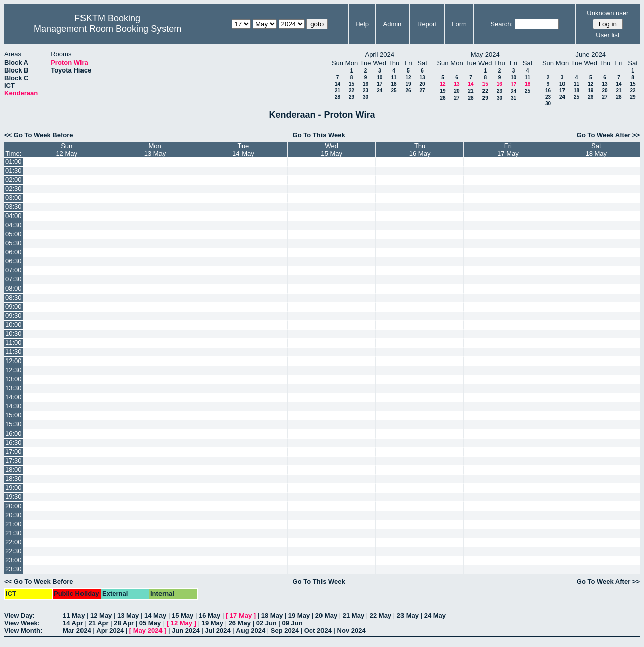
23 (366, 90)
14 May (155, 616)
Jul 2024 (218, 631)
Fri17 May (508, 150)
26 (408, 90)
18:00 (13, 470)
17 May (241, 616)
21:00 (13, 524)
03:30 (13, 207)
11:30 (13, 352)
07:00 (13, 270)
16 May (210, 616)
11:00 (13, 343)
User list (608, 35)
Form (459, 24)
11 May (74, 616)
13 (422, 77)
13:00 (13, 379)
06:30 (13, 261)
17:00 (13, 451)
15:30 (13, 424)
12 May (101, 616)
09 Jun (292, 623)
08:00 (13, 288)
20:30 (13, 515)
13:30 (13, 388)
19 (408, 84)
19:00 (13, 488)
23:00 (13, 560)
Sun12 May (67, 150)
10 (380, 77)
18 (394, 84)
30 (366, 97)
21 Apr (99, 623)
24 (380, 90)
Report (427, 24)
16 (366, 84)
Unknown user (608, 13)
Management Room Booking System (107, 29)
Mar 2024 (77, 631)
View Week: (22, 623)
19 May (299, 616)
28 (337, 97)
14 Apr (73, 623)
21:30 (13, 533)
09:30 (13, 315)
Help (362, 24)
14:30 (13, 406)
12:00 (13, 361)
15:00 (13, 415)
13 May (128, 616)
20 (422, 84)
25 (394, 90)
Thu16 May (420, 150)
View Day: (19, 616)
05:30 (13, 243)
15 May (182, 616)
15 (351, 84)
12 (408, 77)
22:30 (13, 551)
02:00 (13, 179)
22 (351, 90)
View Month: (23, 631)
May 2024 (148, 631)
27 (422, 90)
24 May (435, 616)
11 (394, 77)
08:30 (13, 297)
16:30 (13, 442)
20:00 (13, 506)
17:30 (13, 460)
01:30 (13, 170)
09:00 (13, 306)
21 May (353, 616)
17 (380, 84)
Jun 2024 (186, 631)
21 (337, 90)
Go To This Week (319, 135)
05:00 (13, 234)
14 (337, 84)
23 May (408, 616)
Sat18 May (596, 150)
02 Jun (266, 623)
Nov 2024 (351, 631)
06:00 (13, 252)
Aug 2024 (251, 631)
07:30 (13, 279)
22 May (381, 616)
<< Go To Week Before (39, 135)
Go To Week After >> (608, 135)
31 (513, 98)
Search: (501, 24)
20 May (326, 616)
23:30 (13, 569)
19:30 (13, 497)
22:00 (13, 542)
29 (351, 97)
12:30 (13, 370)
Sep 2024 (285, 631)
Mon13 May (155, 150)
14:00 (13, 397)
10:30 (13, 334)
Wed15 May (331, 150)
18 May (272, 616)
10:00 (13, 325)
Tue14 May (243, 150)
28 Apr (124, 623)
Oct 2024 (318, 631)
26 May (240, 623)
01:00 (13, 161)
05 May (150, 623)
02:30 (13, 189)
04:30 (13, 225)
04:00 (13, 216)
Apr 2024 (110, 631)
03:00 (13, 198)
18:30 (13, 479)
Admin (392, 24)
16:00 (13, 433)
